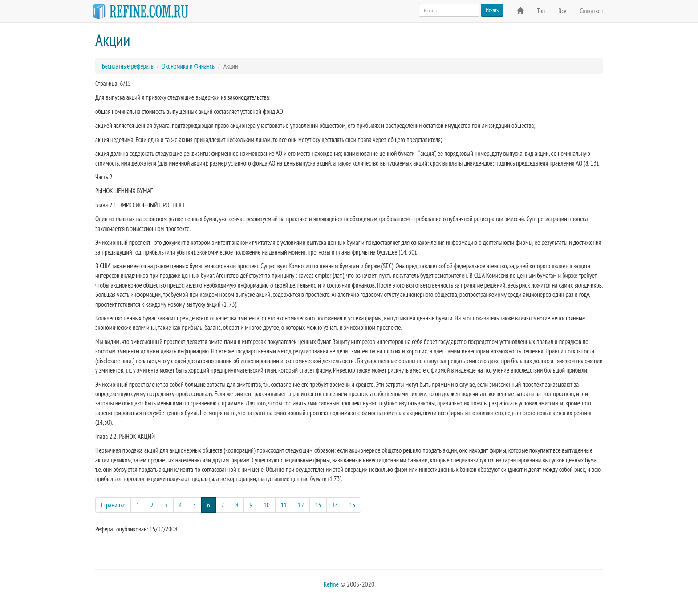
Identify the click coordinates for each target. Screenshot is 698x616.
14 (335, 505)
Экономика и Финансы (189, 66)
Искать (492, 10)
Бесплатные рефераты (128, 66)
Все (562, 11)
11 (284, 505)
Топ (541, 11)
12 (301, 505)
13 (318, 505)
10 (267, 505)
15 (353, 505)
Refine (331, 584)
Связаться (591, 11)
